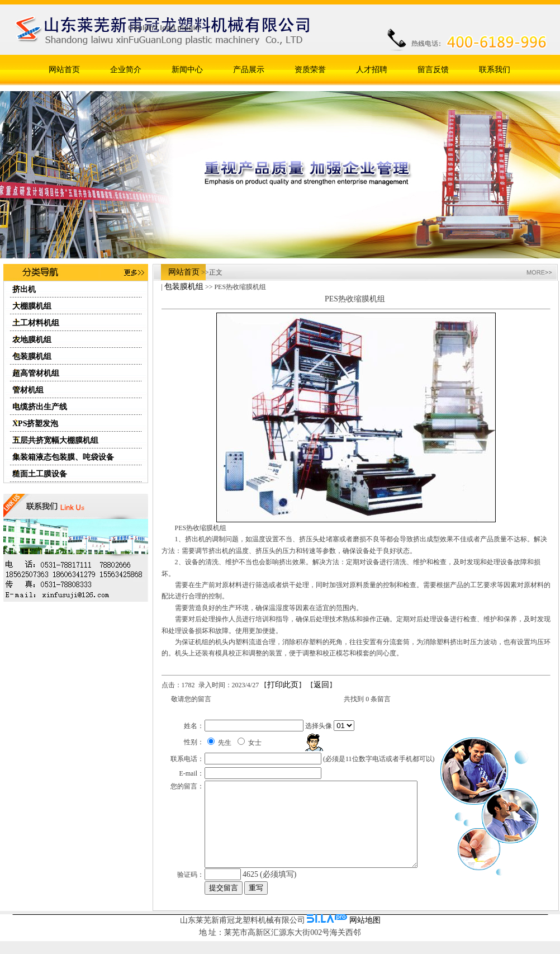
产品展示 (249, 70)
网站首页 (64, 70)
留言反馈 (433, 70)
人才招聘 (372, 70)
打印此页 (283, 685)
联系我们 (495, 70)
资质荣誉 (310, 70)
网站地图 (365, 931)
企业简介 (126, 70)
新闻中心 (187, 70)
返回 (321, 685)
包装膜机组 (184, 287)
